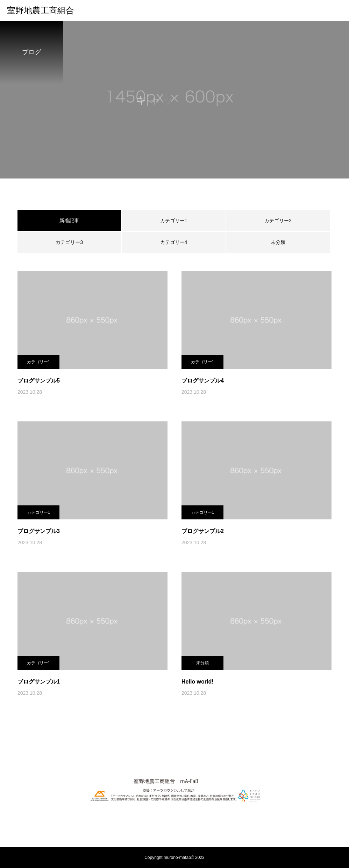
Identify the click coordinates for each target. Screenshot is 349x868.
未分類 (278, 242)
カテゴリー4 (174, 242)
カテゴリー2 (278, 220)
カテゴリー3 (69, 242)
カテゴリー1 (174, 220)
